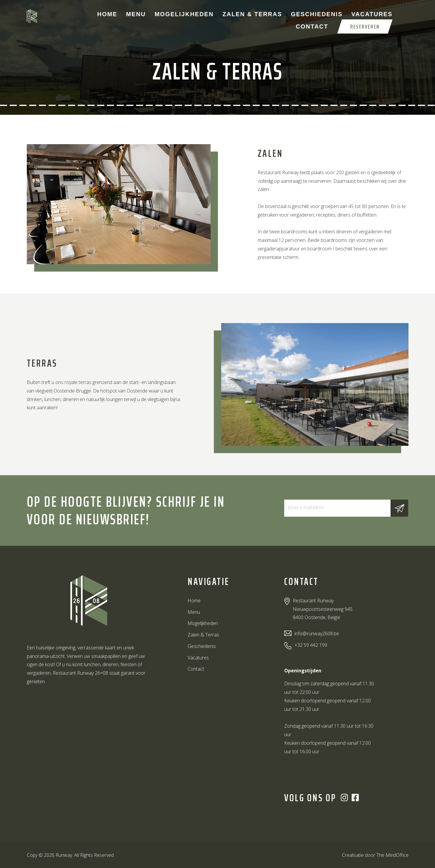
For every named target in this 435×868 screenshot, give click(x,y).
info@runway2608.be (317, 633)
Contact (312, 26)
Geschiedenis (317, 14)
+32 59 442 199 (311, 645)
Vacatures (372, 14)
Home (107, 14)
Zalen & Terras (252, 14)
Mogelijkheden (184, 14)
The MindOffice (392, 855)
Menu (136, 14)
